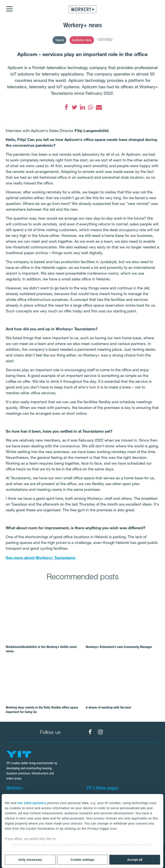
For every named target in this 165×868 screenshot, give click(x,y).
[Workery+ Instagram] (100, 732)
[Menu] (9, 6)
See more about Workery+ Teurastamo (41, 558)
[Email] (99, 107)
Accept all (135, 860)
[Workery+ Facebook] (90, 732)
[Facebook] (66, 107)
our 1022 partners (32, 803)
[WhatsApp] (91, 107)
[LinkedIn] (82, 107)
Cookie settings (82, 860)
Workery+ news (83, 25)
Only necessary (30, 860)
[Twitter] (74, 107)
